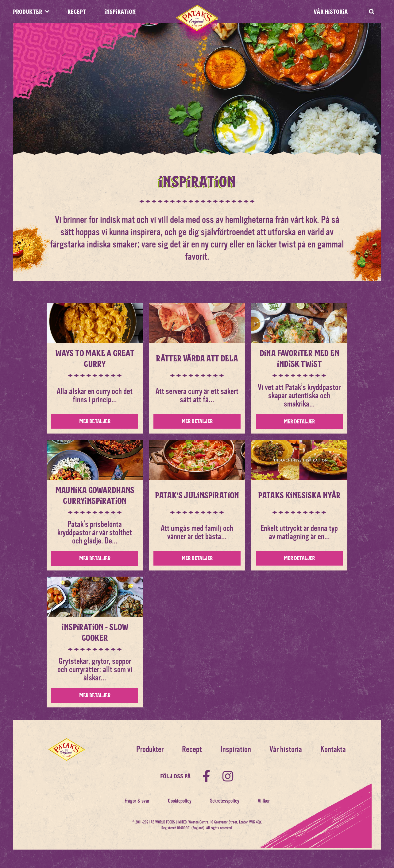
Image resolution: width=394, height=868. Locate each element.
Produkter (150, 749)
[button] (371, 12)
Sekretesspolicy (225, 801)
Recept (192, 749)
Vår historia (331, 12)
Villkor (264, 801)
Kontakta (333, 749)
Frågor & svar (137, 801)
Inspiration (236, 749)
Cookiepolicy (180, 801)
